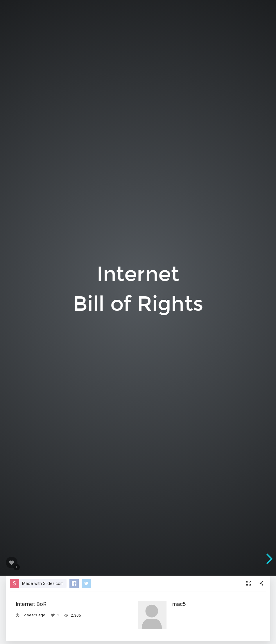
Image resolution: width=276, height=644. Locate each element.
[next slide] (268, 559)
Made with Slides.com (43, 583)
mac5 (179, 604)
